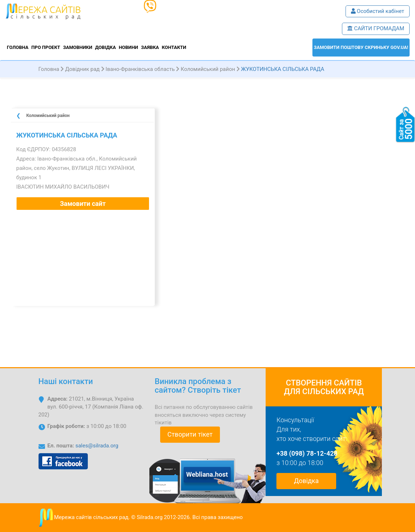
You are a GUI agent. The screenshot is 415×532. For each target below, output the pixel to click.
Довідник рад (82, 69)
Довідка (105, 47)
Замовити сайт (83, 204)
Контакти (174, 47)
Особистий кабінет (378, 11)
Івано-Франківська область (140, 69)
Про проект (46, 47)
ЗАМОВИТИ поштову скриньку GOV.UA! (361, 47)
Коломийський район (208, 69)
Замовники (78, 47)
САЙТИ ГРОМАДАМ (376, 28)
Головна (18, 47)
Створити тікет (190, 434)
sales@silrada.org (97, 446)
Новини (128, 47)
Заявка (150, 47)
